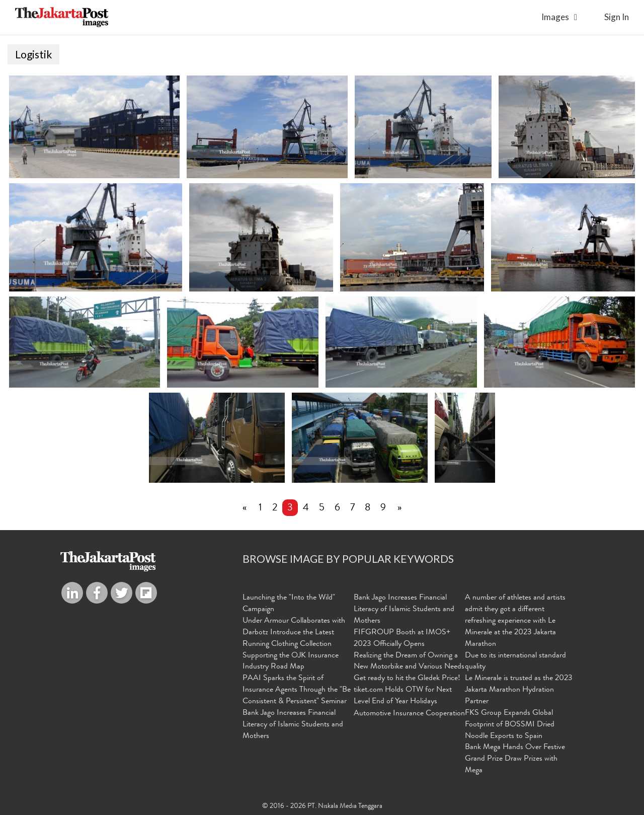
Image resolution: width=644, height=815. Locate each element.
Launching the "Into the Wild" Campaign (289, 604)
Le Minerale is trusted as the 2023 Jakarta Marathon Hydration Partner (519, 691)
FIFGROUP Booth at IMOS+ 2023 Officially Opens (402, 639)
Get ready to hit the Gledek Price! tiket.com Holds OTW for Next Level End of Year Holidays (407, 691)
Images (555, 17)
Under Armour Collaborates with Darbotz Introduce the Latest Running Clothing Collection (294, 633)
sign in (617, 17)
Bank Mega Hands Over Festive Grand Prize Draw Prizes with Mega (515, 760)
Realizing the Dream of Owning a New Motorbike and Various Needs (409, 662)
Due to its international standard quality (515, 662)
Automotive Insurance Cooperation (409, 714)
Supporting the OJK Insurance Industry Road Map (291, 662)
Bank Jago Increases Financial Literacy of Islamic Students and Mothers (293, 725)
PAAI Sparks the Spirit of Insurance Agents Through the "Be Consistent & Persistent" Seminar (297, 691)
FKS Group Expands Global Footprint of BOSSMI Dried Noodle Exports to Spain (510, 725)
